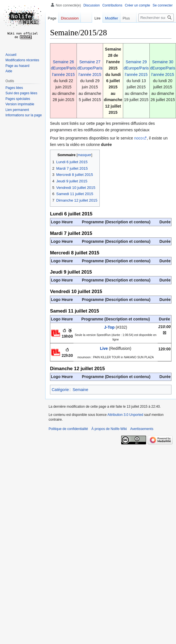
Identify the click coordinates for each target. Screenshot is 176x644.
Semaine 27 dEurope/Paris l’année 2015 (90, 68)
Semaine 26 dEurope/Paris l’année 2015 (63, 68)
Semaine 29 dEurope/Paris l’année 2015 (136, 68)
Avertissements (142, 429)
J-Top (109, 327)
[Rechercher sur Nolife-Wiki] (156, 18)
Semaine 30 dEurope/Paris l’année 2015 (163, 68)
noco (138, 138)
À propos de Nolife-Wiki (109, 429)
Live (104, 348)
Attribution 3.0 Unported (125, 415)
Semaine (80, 390)
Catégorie (60, 390)
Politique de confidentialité (68, 429)
